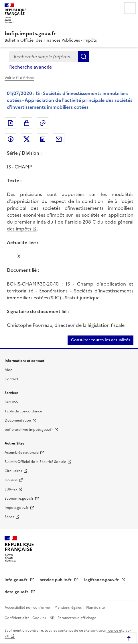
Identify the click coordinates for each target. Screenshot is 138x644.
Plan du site (96, 608)
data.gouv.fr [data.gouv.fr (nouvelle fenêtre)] (17, 592)
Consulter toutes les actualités (100, 340)
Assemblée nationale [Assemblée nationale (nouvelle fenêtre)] (22, 453)
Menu (130, 8)
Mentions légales (68, 608)
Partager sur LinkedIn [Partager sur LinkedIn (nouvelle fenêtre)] (43, 139)
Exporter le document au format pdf (11, 123)
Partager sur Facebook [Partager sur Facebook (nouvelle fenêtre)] (11, 139)
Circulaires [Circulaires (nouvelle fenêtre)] (13, 471)
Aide (8, 370)
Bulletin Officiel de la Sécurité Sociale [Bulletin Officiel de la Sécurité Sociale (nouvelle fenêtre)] (35, 462)
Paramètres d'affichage (76, 618)
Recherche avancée (30, 67)
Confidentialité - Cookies (26, 618)
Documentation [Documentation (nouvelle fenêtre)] (18, 420)
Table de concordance (23, 411)
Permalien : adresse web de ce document (43, 123)
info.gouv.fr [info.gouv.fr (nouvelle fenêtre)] (17, 580)
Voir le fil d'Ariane (19, 78)
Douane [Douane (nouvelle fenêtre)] (11, 480)
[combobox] (44, 57)
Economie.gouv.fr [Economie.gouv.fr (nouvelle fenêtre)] (19, 498)
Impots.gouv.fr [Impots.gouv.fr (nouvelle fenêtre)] (17, 508)
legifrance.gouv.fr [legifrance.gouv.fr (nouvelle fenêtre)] (102, 580)
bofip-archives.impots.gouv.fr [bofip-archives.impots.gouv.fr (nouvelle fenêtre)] (29, 430)
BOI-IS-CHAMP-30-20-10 (33, 284)
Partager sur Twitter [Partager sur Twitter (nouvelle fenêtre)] (27, 139)
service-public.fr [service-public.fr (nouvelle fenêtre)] (56, 580)
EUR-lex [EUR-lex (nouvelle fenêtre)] (11, 489)
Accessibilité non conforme (28, 608)
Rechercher (84, 57)
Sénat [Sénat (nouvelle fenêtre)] (9, 517)
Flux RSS (11, 402)
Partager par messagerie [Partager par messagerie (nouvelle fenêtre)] (59, 139)
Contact (11, 379)
